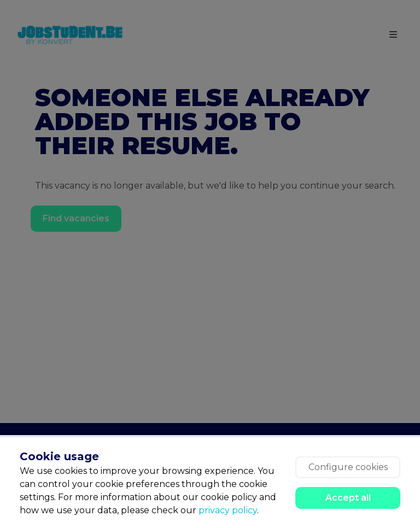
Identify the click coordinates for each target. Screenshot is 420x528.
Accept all (348, 498)
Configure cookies (348, 467)
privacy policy (228, 510)
